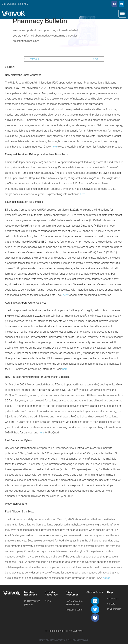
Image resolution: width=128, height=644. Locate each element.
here (54, 147)
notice (106, 578)
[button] (122, 14)
